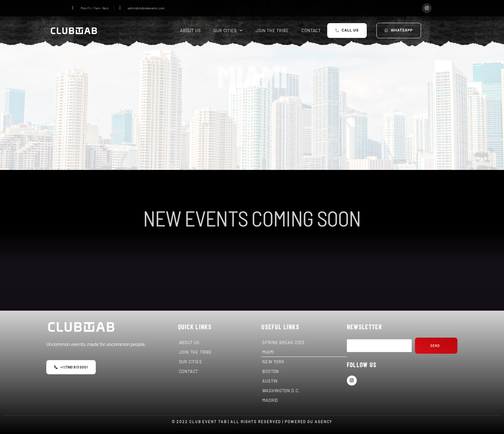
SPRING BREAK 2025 (283, 342)
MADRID (270, 400)
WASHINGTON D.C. (281, 391)
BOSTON (271, 371)
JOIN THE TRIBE (272, 31)
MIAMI (268, 352)
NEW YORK (273, 362)
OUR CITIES (228, 30)
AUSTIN (270, 381)
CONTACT (311, 31)
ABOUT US (190, 31)
